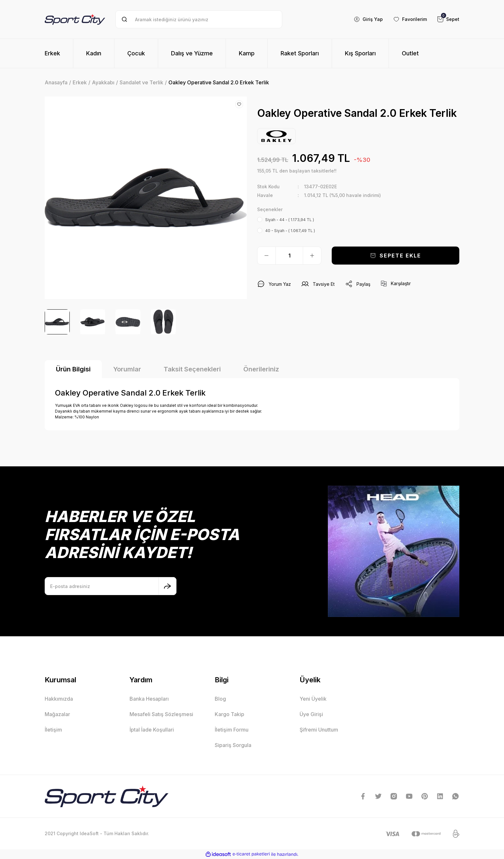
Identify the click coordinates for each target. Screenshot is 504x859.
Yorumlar (127, 369)
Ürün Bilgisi (73, 369)
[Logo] (75, 19)
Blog (220, 699)
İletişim (53, 730)
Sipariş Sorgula (233, 745)
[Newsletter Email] (111, 586)
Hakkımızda (59, 699)
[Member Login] (368, 19)
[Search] (199, 19)
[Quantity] (289, 256)
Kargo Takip (230, 714)
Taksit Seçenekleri (192, 369)
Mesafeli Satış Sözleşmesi (161, 714)
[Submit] (167, 586)
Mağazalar (57, 714)
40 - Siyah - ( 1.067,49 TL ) (290, 231)
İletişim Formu (232, 730)
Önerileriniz (261, 369)
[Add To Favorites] (239, 104)
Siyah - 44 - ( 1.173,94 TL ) (290, 220)
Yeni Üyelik (313, 699)
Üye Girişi (311, 714)
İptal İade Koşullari (152, 730)
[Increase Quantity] (312, 256)
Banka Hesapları (149, 699)
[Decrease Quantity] (266, 256)
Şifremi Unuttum (319, 730)
